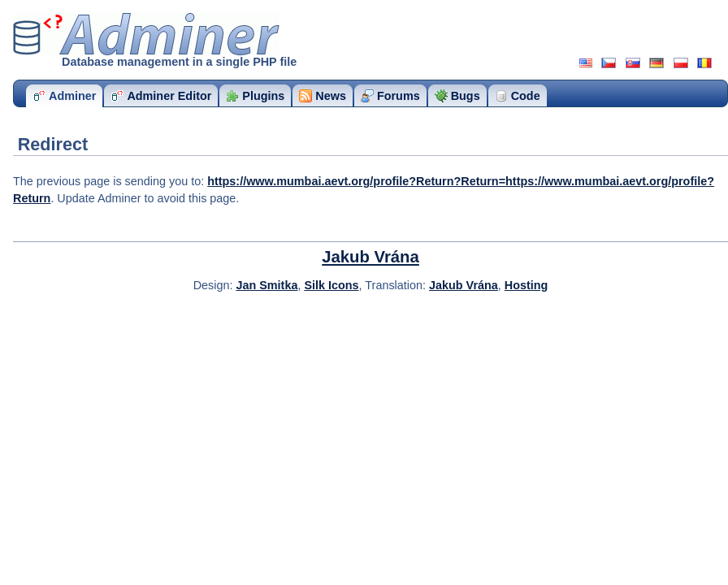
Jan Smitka (266, 285)
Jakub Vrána (370, 257)
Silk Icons (331, 285)
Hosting (526, 285)
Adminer (146, 34)
